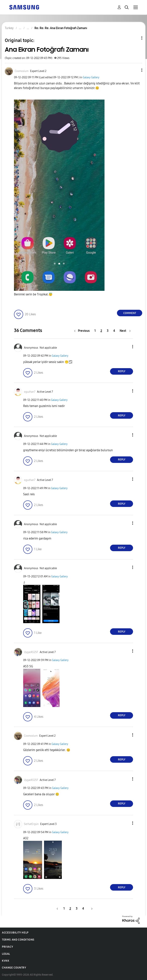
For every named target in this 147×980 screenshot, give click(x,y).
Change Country (14, 968)
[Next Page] (125, 331)
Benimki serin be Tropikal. (33, 294)
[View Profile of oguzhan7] (30, 392)
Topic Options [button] (135, 38)
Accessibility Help (15, 933)
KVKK (6, 961)
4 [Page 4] (114, 331)
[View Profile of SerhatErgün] (31, 824)
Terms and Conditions (18, 940)
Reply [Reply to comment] (122, 371)
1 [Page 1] (95, 331)
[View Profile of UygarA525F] (31, 652)
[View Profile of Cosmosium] (22, 71)
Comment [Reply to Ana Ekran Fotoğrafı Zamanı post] (130, 313)
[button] (136, 70)
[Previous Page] (83, 331)
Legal (6, 954)
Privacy (7, 947)
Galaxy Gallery (91, 77)
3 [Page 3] (108, 331)
